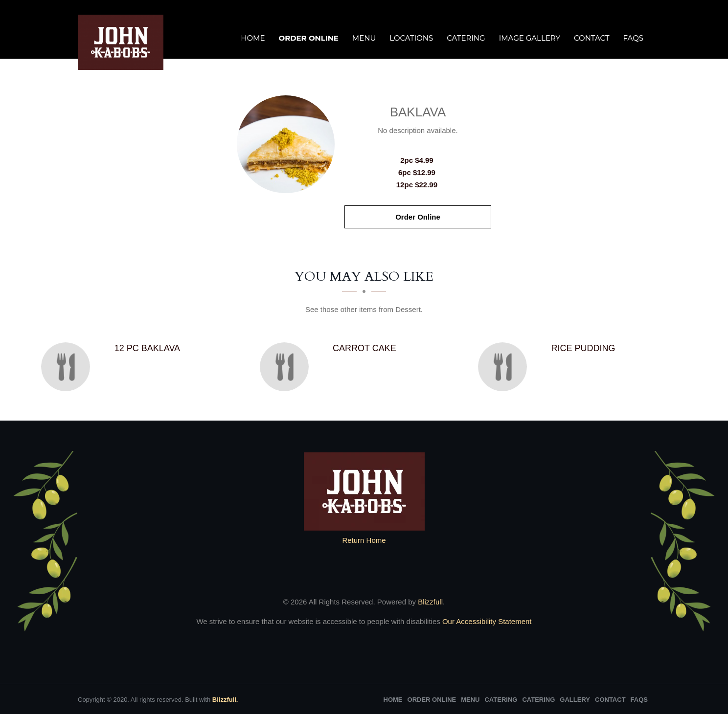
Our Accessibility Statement (486, 621)
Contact (592, 38)
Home (253, 38)
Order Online (308, 38)
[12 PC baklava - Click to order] (68, 367)
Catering (466, 38)
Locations (411, 38)
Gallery (575, 700)
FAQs (633, 38)
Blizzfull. (225, 700)
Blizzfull (430, 602)
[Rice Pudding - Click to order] (505, 367)
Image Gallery (530, 38)
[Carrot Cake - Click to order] (287, 367)
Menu (364, 38)
